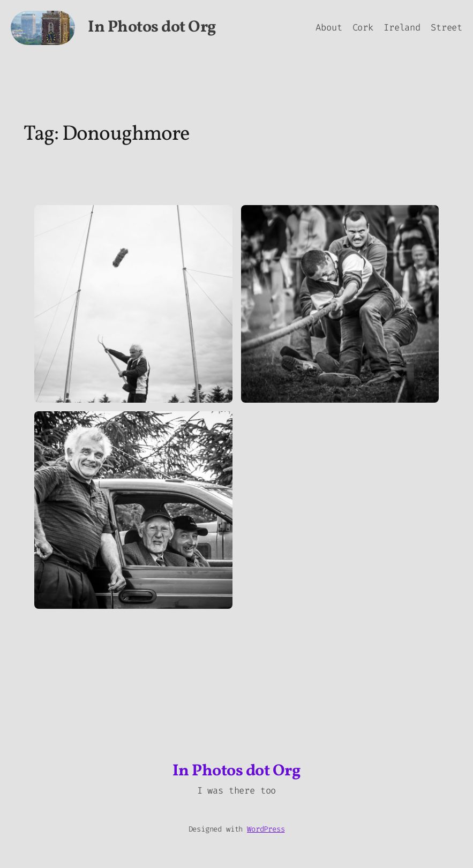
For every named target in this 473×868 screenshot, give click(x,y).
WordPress (266, 829)
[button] (133, 304)
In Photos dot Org (152, 27)
